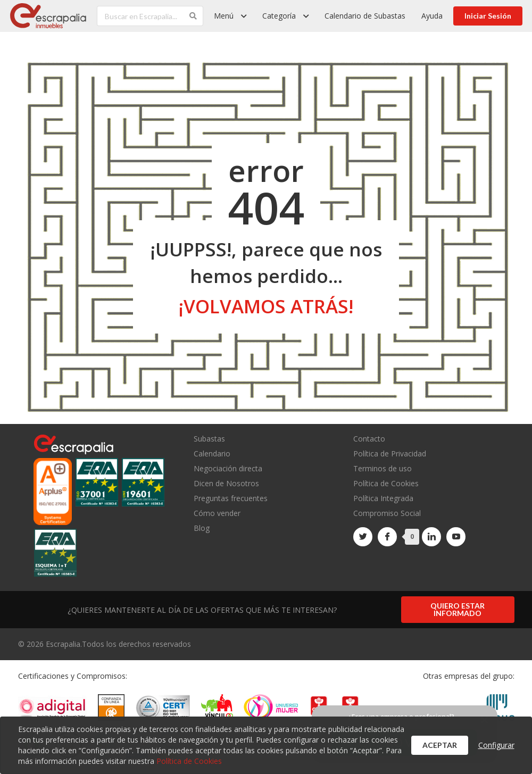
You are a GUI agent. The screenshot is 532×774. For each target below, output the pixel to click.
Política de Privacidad (390, 453)
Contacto (369, 439)
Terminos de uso (383, 468)
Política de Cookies (386, 483)
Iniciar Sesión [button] (488, 16)
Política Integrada (383, 498)
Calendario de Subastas (365, 16)
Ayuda (432, 16)
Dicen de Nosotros (226, 483)
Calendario (212, 453)
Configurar (496, 745)
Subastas (209, 439)
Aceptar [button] (440, 745)
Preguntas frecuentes (231, 498)
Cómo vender (217, 513)
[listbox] (230, 16)
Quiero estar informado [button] (458, 609)
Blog (202, 528)
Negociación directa (228, 468)
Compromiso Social (387, 513)
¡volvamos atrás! (266, 306)
